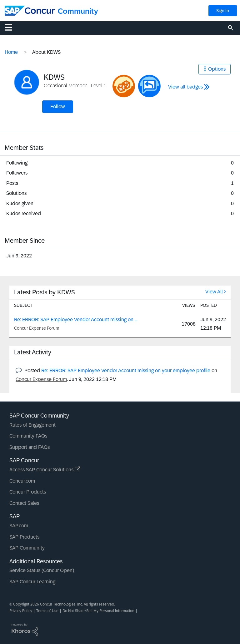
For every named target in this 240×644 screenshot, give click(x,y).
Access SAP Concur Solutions (45, 470)
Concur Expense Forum (37, 328)
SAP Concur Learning (32, 582)
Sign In (223, 11)
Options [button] (217, 69)
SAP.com (19, 526)
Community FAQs (28, 436)
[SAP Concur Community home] (30, 11)
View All (214, 292)
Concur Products (28, 492)
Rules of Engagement (32, 425)
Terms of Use (47, 611)
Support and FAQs (30, 447)
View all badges (185, 87)
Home (11, 52)
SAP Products (24, 537)
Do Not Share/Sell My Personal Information (98, 611)
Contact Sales (24, 503)
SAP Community (27, 548)
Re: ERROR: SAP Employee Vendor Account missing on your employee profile (126, 370)
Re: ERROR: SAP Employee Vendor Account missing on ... (76, 319)
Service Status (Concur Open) (42, 570)
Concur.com (22, 481)
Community (78, 11)
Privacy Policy (21, 611)
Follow (58, 106)
